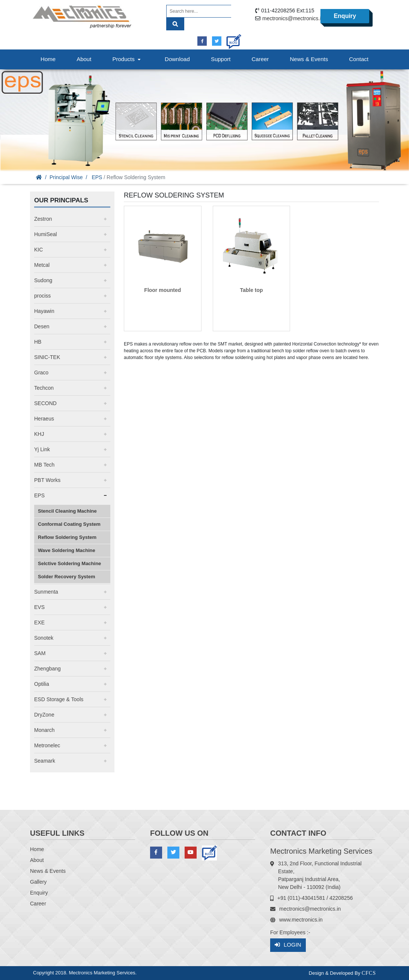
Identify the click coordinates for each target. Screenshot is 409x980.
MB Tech (44, 465)
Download (177, 59)
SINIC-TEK (47, 357)
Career (260, 59)
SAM (40, 653)
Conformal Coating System (69, 524)
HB (38, 342)
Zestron (43, 219)
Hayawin (44, 311)
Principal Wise (66, 177)
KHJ (39, 434)
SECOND (45, 403)
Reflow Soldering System (67, 537)
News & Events (309, 59)
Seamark (45, 761)
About (84, 59)
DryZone (44, 715)
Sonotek (44, 638)
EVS (39, 607)
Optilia (42, 684)
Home (48, 59)
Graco (41, 373)
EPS (97, 177)
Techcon (44, 388)
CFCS (369, 973)
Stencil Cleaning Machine (67, 511)
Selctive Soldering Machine (69, 563)
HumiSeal (46, 234)
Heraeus (44, 419)
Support (221, 59)
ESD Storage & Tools (59, 699)
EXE (39, 622)
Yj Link (42, 449)
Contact (359, 59)
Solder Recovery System (66, 577)
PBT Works (47, 480)
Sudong (43, 280)
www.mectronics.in (301, 920)
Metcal (42, 265)
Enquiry (345, 16)
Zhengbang (47, 669)
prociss (42, 296)
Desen (42, 326)
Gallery (38, 882)
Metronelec (47, 745)
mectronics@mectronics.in (293, 18)
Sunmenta (46, 592)
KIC (38, 250)
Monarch (44, 730)
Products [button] (127, 59)
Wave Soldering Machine (67, 550)
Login (288, 945)
